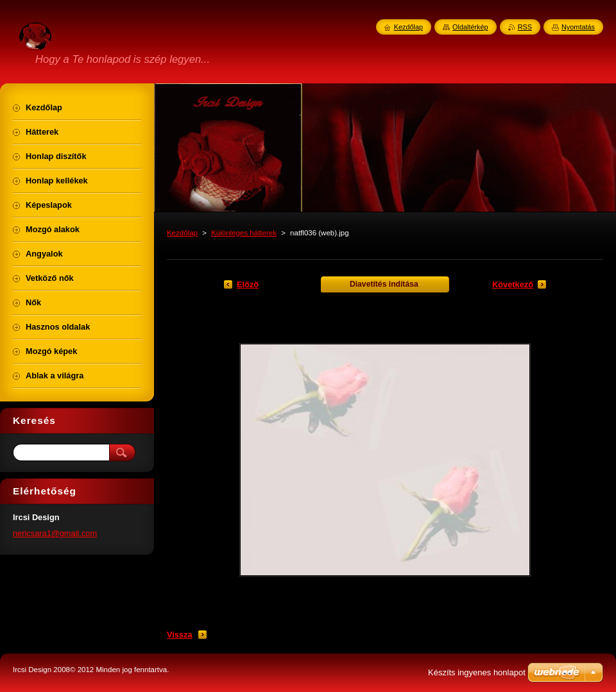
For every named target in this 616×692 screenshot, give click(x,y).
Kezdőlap (182, 233)
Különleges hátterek (244, 233)
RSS (525, 27)
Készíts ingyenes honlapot (477, 672)
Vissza (180, 635)
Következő (513, 284)
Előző (248, 284)
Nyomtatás (578, 27)
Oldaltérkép (470, 27)
